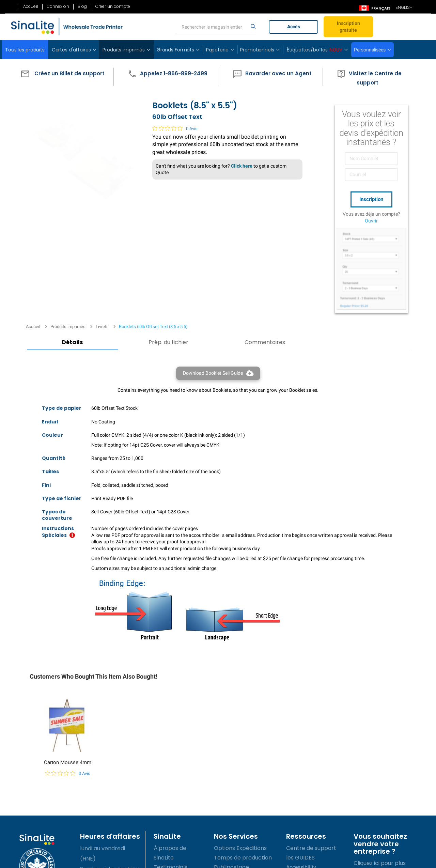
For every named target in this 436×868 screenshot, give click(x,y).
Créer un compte (113, 6)
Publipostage (231, 761)
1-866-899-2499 (105, 803)
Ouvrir (371, 219)
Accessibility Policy (179, 827)
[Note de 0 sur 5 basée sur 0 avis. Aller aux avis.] (168, 139)
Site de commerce (239, 799)
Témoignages (172, 770)
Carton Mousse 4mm (67, 656)
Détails (59, 224)
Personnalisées (370, 50)
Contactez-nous (176, 837)
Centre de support (311, 741)
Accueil (31, 6)
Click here (235, 176)
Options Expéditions (240, 741)
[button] (61, 77)
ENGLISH (404, 7)
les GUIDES (300, 751)
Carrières (166, 780)
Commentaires (194, 224)
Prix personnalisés (238, 770)
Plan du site (169, 818)
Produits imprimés (68, 96)
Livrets (102, 96)
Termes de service (178, 789)
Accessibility (301, 761)
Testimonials (170, 761)
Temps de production (243, 751)
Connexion (58, 6)
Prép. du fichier (127, 224)
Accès (294, 27)
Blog (82, 6)
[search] (216, 27)
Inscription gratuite (348, 27)
